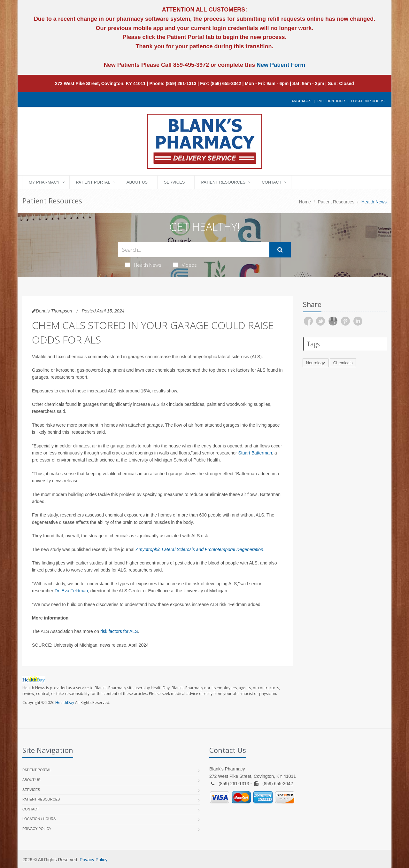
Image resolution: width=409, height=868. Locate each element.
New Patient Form (281, 65)
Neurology (316, 363)
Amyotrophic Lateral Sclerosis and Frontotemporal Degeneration (200, 549)
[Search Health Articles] (194, 250)
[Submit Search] (280, 250)
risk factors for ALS (119, 631)
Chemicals (343, 363)
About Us (137, 182)
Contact (272, 182)
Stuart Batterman (255, 453)
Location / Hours (368, 101)
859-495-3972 (190, 65)
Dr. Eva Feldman (71, 591)
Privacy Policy (37, 829)
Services (174, 182)
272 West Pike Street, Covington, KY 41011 (100, 83)
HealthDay (65, 702)
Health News (143, 265)
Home (305, 202)
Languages (300, 101)
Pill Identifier (331, 101)
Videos (185, 265)
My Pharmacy (44, 182)
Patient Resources (223, 182)
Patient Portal (93, 182)
